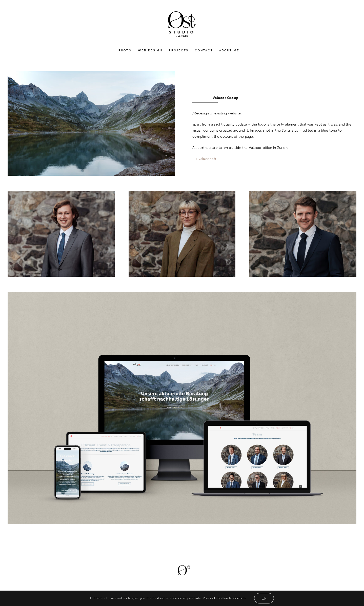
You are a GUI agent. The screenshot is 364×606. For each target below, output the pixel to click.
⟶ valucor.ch (204, 159)
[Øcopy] (184, 567)
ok (264, 598)
